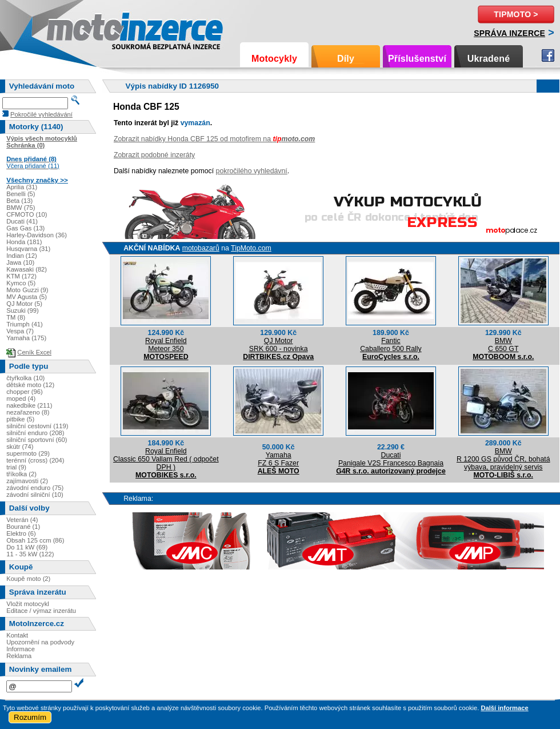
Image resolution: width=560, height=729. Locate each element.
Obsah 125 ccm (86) (35, 540)
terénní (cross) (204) (35, 460)
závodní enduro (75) (35, 488)
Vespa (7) (20, 331)
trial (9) (16, 467)
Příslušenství (417, 59)
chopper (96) (24, 392)
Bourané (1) (23, 527)
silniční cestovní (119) (37, 426)
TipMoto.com (251, 248)
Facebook (548, 55)
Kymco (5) (21, 283)
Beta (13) (19, 201)
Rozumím (30, 717)
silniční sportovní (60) (37, 440)
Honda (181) (24, 242)
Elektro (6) (21, 533)
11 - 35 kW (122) (30, 554)
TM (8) (16, 317)
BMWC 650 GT (503, 345)
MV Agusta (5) (27, 297)
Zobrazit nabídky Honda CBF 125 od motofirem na (214, 139)
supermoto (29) (28, 453)
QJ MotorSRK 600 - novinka (279, 345)
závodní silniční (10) (35, 495)
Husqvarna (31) (28, 249)
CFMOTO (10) (27, 214)
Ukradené (489, 59)
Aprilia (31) (22, 187)
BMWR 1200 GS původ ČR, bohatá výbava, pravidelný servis (503, 459)
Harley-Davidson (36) (37, 235)
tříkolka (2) (21, 474)
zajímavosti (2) (27, 481)
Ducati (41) (22, 221)
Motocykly (274, 59)
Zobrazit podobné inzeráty (154, 155)
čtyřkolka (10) (25, 378)
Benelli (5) (21, 194)
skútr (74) (20, 447)
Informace (21, 649)
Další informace (504, 708)
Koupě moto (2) (28, 579)
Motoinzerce (71, 28)
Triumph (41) (25, 324)
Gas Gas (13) (25, 228)
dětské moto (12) (30, 385)
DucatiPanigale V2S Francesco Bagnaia (391, 459)
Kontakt (17, 635)
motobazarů (201, 248)
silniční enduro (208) (35, 433)
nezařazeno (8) (28, 412)
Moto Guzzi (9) (27, 290)
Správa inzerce (509, 33)
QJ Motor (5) (24, 304)
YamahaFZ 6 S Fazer (278, 459)
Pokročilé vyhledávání (41, 114)
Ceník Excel (34, 352)
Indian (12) (22, 256)
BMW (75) (21, 208)
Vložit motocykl (28, 604)
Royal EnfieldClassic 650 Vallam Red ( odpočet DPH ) (166, 459)
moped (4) (21, 399)
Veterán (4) (22, 520)
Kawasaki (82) (27, 269)
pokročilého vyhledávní (252, 171)
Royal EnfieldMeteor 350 (166, 345)
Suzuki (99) (23, 310)
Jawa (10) (20, 262)
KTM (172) (21, 276)
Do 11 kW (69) (27, 547)
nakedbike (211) (29, 405)
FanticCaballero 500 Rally (391, 345)
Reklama (19, 656)
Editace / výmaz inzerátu (41, 611)
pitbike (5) (20, 419)
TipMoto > (516, 14)
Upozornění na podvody (40, 642)
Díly (346, 59)
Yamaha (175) (26, 338)
